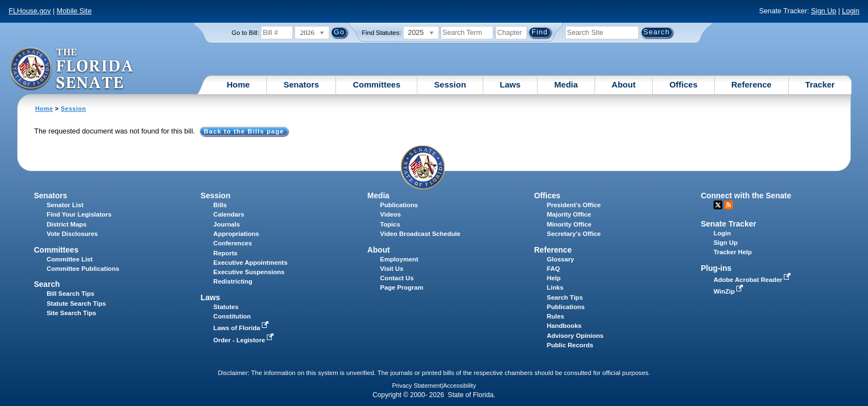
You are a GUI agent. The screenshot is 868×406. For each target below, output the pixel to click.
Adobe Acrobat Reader (753, 280)
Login (851, 11)
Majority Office (569, 214)
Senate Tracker (728, 224)
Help (554, 278)
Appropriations (236, 234)
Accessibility (459, 386)
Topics (390, 224)
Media (566, 84)
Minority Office (569, 224)
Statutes (226, 307)
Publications (399, 205)
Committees (376, 84)
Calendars (229, 214)
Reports (225, 253)
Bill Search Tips (70, 294)
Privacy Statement (417, 386)
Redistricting (232, 281)
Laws (510, 84)
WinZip (729, 291)
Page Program (402, 287)
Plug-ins (716, 268)
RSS (728, 205)
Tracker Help (733, 252)
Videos (391, 214)
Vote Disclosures (72, 234)
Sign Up (824, 11)
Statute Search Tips (76, 304)
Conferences (232, 243)
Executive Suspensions (249, 272)
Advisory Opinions (575, 336)
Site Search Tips (71, 313)
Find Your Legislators (79, 214)
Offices (683, 84)
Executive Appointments (250, 263)
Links (555, 287)
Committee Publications (83, 269)
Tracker (820, 84)
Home (239, 84)
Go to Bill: (245, 33)
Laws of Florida (242, 328)
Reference (751, 84)
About (624, 84)
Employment (399, 259)
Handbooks (564, 326)
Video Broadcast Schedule (420, 234)
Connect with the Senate (746, 196)
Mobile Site (74, 11)
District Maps (66, 224)
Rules (556, 316)
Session (450, 84)
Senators (301, 84)
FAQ (554, 269)
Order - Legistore (244, 340)
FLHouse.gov (30, 11)
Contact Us (397, 278)
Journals (226, 224)
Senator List (65, 205)
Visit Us (392, 269)
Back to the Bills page (244, 131)
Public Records (570, 345)
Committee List (69, 259)
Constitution (232, 316)
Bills (220, 205)
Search (47, 284)
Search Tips (565, 297)
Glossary (560, 259)
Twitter (718, 205)
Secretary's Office (574, 234)
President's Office (574, 205)
